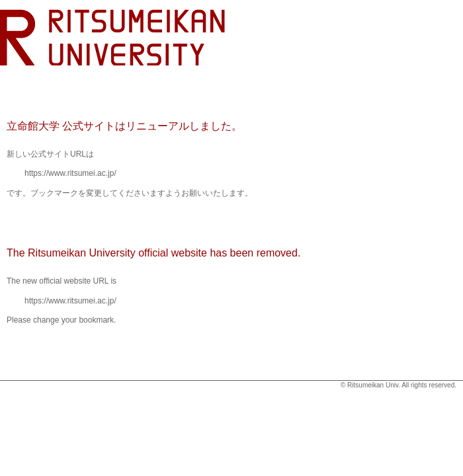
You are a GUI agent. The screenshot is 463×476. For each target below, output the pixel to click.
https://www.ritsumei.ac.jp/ (70, 173)
